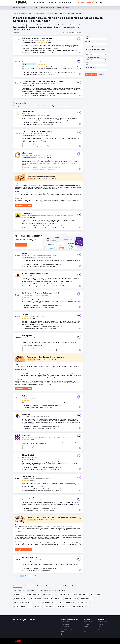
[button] (97, 3)
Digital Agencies (23, 13)
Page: (27, 576)
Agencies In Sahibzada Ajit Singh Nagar (39, 13)
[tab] (17, 586)
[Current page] (31, 576)
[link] (52, 3)
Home (15, 13)
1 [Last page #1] (36, 576)
